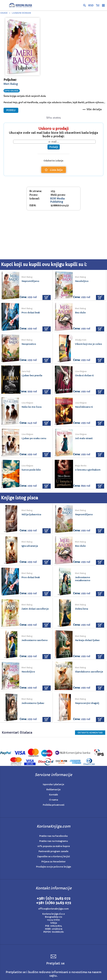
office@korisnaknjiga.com (53, 909)
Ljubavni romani (21, 13)
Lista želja (54, 170)
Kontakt (53, 795)
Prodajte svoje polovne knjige (54, 867)
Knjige (4, 13)
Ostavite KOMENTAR (90, 733)
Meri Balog (11, 84)
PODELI (11, 110)
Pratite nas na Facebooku (53, 836)
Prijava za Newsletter (53, 862)
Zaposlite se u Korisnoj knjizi (53, 856)
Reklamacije (53, 789)
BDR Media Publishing (57, 200)
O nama (53, 800)
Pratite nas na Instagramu (54, 841)
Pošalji (54, 147)
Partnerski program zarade (53, 851)
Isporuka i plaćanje (53, 784)
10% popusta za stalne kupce (54, 846)
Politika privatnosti (54, 805)
